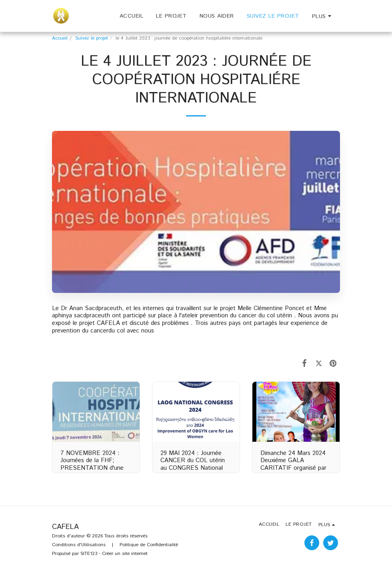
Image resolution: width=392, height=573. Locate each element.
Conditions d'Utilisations (79, 545)
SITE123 (89, 554)
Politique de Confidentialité (149, 545)
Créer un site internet (125, 554)
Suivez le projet (92, 38)
